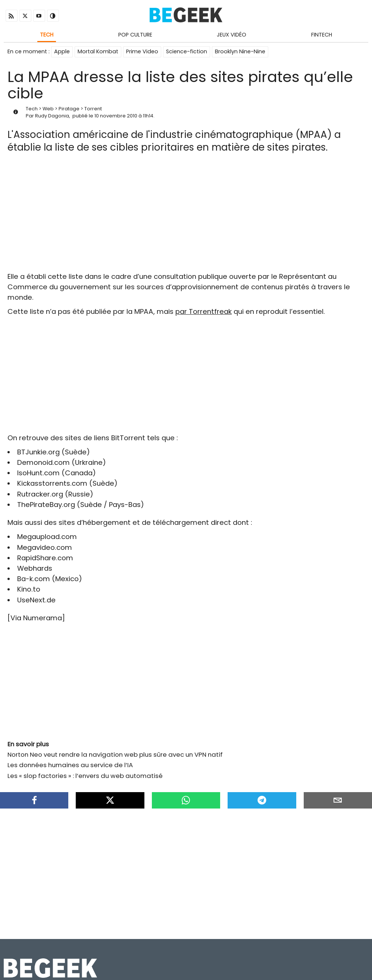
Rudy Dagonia (52, 116)
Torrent (93, 109)
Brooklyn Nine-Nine (240, 51)
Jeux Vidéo (232, 35)
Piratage (69, 109)
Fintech (322, 35)
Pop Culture (135, 35)
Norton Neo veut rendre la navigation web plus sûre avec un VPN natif (115, 754)
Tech (47, 35)
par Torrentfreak (204, 311)
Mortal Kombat (98, 51)
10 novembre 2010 (116, 116)
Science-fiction (187, 51)
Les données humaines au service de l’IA (70, 765)
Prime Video (142, 51)
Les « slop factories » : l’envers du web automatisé (85, 776)
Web (48, 109)
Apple (62, 51)
